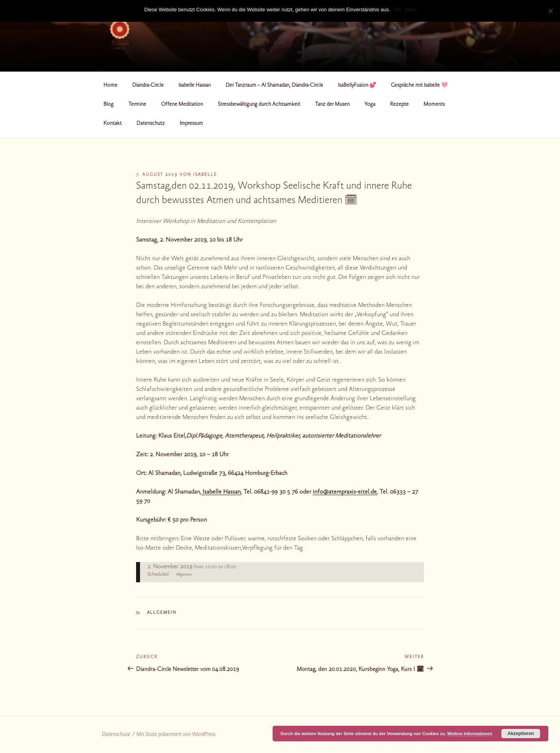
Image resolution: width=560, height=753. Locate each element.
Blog (108, 105)
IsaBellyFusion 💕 (357, 86)
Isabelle (205, 175)
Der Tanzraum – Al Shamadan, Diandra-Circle (274, 86)
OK (398, 10)
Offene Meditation (182, 105)
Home (110, 86)
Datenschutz (151, 124)
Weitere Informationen (470, 734)
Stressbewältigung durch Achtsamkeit (259, 105)
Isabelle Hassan (195, 86)
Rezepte (399, 105)
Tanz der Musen (332, 105)
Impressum (191, 124)
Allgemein (162, 613)
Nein (410, 10)
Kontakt (113, 124)
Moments (434, 105)
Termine (137, 105)
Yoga (370, 105)
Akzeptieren (521, 734)
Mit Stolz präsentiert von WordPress (176, 735)
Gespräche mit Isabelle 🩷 (419, 86)
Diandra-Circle (148, 86)
